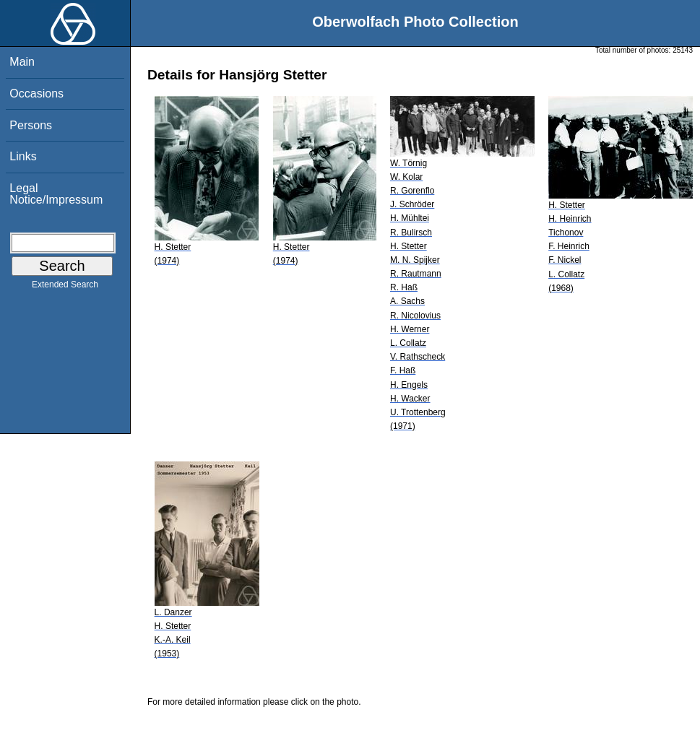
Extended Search (65, 287)
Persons (31, 125)
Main (22, 62)
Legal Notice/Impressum (56, 194)
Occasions (36, 94)
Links (23, 156)
